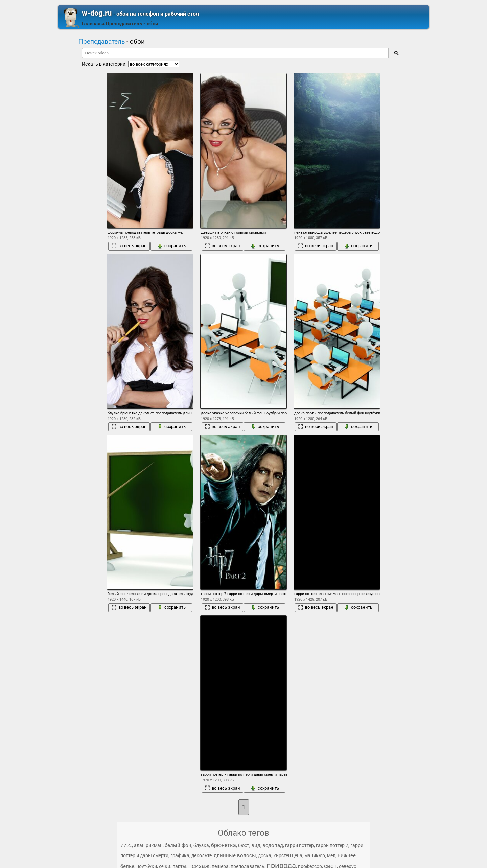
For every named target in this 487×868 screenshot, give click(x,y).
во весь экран (129, 246)
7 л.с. (126, 845)
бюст (244, 845)
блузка (201, 845)
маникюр (315, 855)
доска (265, 855)
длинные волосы (235, 855)
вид (256, 845)
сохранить (171, 246)
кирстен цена (288, 855)
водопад (273, 845)
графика (180, 855)
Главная (91, 24)
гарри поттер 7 (332, 845)
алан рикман (148, 845)
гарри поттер (299, 845)
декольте (202, 855)
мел (331, 855)
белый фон (178, 845)
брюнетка (224, 845)
